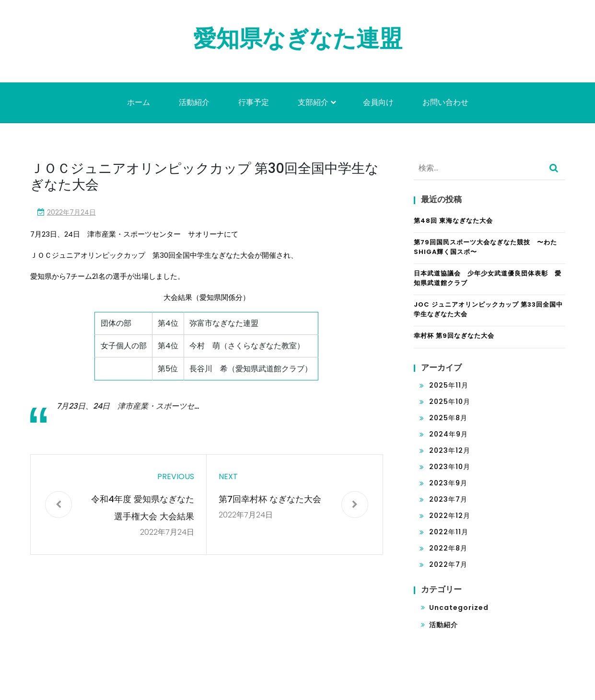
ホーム (139, 102)
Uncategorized (459, 608)
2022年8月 (448, 548)
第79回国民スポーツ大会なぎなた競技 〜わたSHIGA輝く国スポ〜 (485, 247)
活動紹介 (194, 102)
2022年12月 (450, 516)
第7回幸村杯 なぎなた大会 (270, 499)
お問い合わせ (445, 102)
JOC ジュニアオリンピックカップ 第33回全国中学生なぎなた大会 (488, 309)
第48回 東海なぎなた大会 (453, 221)
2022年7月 (448, 564)
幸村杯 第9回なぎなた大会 (454, 336)
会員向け (378, 102)
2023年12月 (450, 450)
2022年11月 (449, 532)
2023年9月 (448, 483)
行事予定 (254, 102)
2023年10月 (450, 467)
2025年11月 (449, 385)
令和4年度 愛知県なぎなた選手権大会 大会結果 (143, 508)
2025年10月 (450, 402)
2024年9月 (449, 434)
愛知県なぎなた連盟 (298, 39)
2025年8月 (448, 418)
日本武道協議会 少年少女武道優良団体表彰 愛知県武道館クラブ (488, 278)
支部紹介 (313, 102)
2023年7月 (448, 499)
